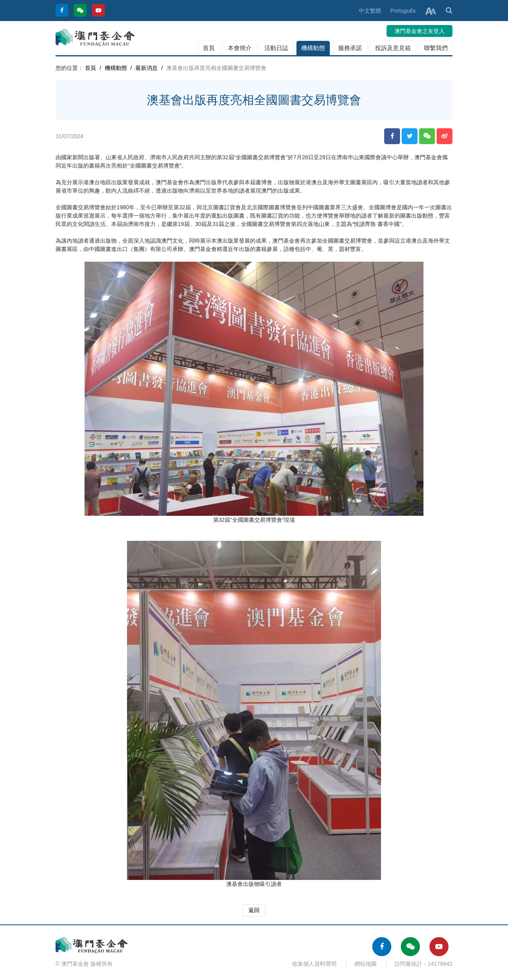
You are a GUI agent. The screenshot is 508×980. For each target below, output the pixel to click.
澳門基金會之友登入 (419, 31)
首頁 (209, 48)
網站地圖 (366, 964)
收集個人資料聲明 (314, 964)
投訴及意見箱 (393, 48)
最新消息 (146, 68)
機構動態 (313, 48)
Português (403, 11)
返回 (254, 910)
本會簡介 (240, 48)
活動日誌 (276, 48)
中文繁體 (370, 11)
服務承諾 (350, 48)
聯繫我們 (436, 48)
